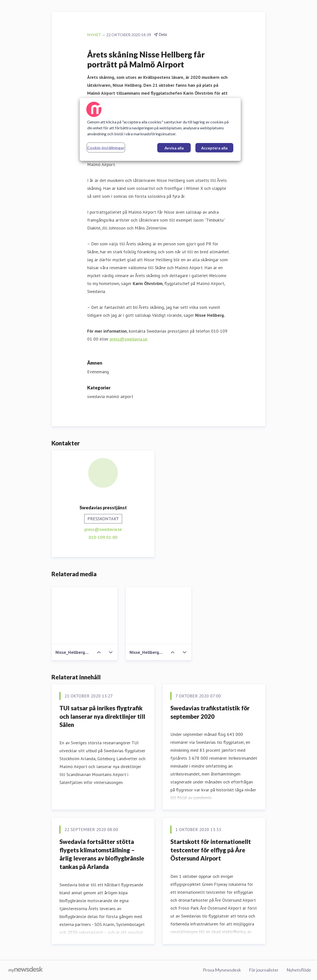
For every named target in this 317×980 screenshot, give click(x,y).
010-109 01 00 (103, 537)
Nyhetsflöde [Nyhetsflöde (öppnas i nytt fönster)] (299, 970)
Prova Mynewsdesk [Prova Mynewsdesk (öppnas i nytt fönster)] (222, 970)
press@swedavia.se (128, 339)
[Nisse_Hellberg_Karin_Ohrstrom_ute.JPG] (159, 616)
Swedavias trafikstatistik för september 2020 (210, 712)
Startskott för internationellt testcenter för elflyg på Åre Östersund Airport (211, 850)
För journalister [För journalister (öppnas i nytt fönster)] (264, 970)
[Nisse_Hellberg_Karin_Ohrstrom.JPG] (85, 616)
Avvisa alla (174, 148)
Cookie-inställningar (106, 148)
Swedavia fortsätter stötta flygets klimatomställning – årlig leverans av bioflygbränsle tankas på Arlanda (102, 854)
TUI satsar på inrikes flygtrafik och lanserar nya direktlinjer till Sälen (102, 716)
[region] (160, 129)
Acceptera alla (214, 148)
